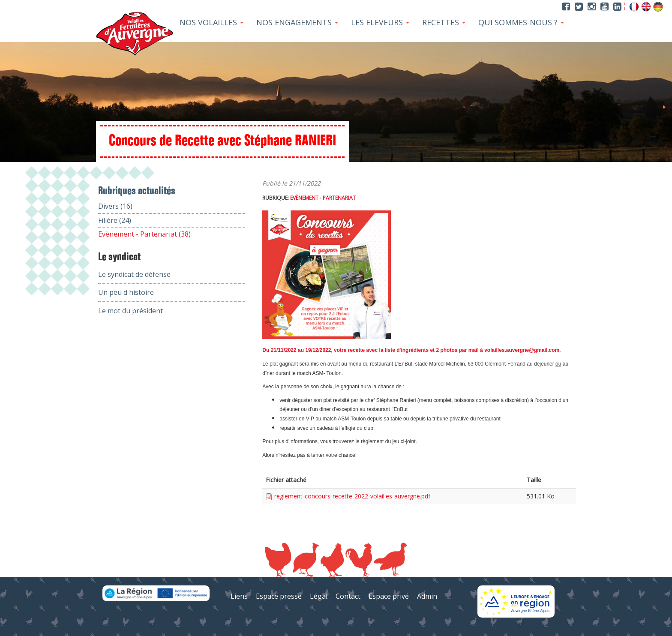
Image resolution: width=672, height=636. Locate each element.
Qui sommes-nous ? (521, 22)
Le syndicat (119, 257)
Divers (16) (115, 206)
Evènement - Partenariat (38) (144, 234)
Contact (348, 596)
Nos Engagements (297, 22)
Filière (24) (115, 220)
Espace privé (389, 596)
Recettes (444, 22)
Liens (239, 596)
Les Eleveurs (380, 22)
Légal (319, 596)
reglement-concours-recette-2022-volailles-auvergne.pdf (352, 496)
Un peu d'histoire (126, 292)
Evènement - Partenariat (323, 198)
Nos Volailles (211, 22)
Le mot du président (130, 311)
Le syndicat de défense (134, 274)
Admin (427, 596)
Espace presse (279, 596)
